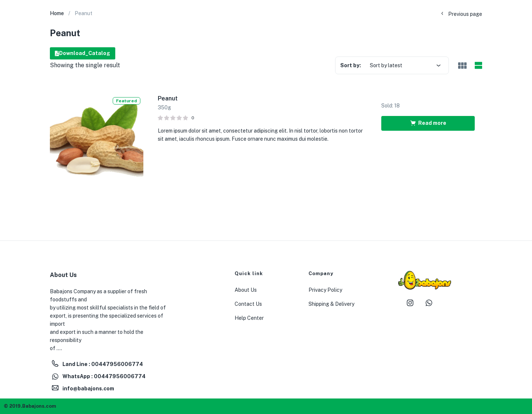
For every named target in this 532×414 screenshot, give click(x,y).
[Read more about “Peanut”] (428, 123)
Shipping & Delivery (331, 304)
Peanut (168, 98)
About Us (246, 290)
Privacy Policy (325, 290)
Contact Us (248, 304)
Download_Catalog (83, 53)
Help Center (249, 318)
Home (57, 13)
